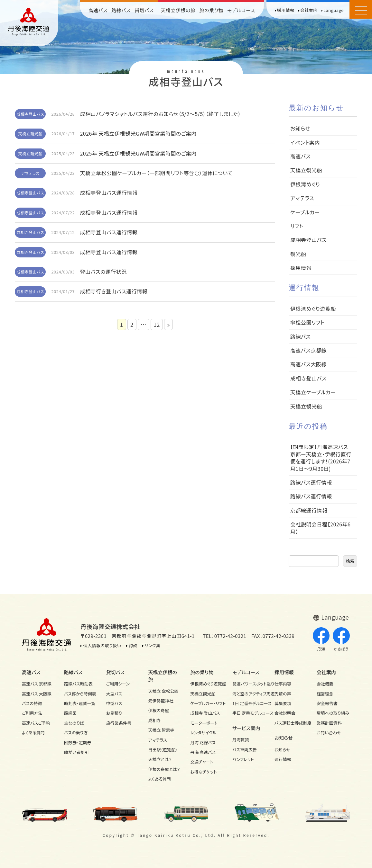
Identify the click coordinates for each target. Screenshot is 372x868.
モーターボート (204, 723)
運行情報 (283, 759)
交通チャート (202, 762)
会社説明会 (285, 713)
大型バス (114, 694)
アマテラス (30, 173)
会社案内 (309, 10)
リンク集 (153, 645)
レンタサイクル (203, 733)
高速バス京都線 (308, 350)
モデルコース (241, 10)
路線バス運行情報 (311, 482)
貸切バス (144, 10)
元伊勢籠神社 (161, 701)
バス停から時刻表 (80, 694)
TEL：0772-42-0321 (224, 636)
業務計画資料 (329, 723)
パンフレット (243, 759)
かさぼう (341, 640)
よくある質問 (33, 733)
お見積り (114, 713)
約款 (133, 645)
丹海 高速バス (203, 752)
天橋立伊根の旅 (178, 10)
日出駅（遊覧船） (163, 750)
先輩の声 (283, 694)
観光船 (298, 254)
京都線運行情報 (309, 510)
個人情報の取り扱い (102, 645)
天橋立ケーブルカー (313, 392)
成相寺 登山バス (205, 713)
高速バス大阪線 (308, 364)
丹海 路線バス (203, 743)
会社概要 (325, 684)
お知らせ (300, 128)
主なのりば (74, 723)
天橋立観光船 (30, 134)
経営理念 (325, 694)
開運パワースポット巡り (249, 684)
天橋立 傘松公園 (163, 691)
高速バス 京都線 (37, 684)
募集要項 (283, 703)
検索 (350, 561)
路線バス (121, 10)
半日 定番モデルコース (249, 713)
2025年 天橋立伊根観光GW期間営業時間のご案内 (138, 153)
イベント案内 (305, 142)
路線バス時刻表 (78, 684)
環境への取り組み (333, 713)
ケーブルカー (305, 212)
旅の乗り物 (211, 10)
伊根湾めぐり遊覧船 (313, 309)
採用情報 (286, 10)
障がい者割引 (76, 752)
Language (334, 10)
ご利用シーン (118, 684)
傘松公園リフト (307, 322)
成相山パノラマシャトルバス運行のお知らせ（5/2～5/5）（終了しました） (160, 114)
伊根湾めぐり (305, 184)
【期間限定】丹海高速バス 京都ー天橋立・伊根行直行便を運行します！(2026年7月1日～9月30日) (322, 457)
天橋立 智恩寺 (161, 730)
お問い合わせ (329, 733)
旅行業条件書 (119, 723)
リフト (297, 226)
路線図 (70, 713)
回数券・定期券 (78, 743)
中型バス (114, 703)
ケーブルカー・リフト (207, 703)
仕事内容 (283, 684)
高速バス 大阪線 (37, 694)
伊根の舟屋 (158, 710)
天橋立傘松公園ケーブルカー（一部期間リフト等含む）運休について (156, 173)
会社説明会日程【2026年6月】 (320, 528)
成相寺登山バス (30, 114)
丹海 (321, 640)
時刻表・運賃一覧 (80, 703)
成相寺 (154, 720)
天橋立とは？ (160, 759)
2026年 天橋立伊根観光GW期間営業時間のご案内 (138, 133)
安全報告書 (327, 703)
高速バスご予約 (36, 723)
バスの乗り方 (76, 733)
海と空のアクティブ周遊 (249, 694)
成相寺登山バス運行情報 (109, 192)
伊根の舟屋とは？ (164, 769)
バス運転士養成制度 (291, 723)
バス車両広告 (245, 750)
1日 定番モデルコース (249, 703)
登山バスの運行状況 (103, 272)
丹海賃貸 (241, 740)
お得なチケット (204, 772)
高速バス (98, 10)
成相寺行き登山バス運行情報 (114, 291)
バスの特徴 (32, 703)
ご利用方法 (32, 713)
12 (157, 324)
